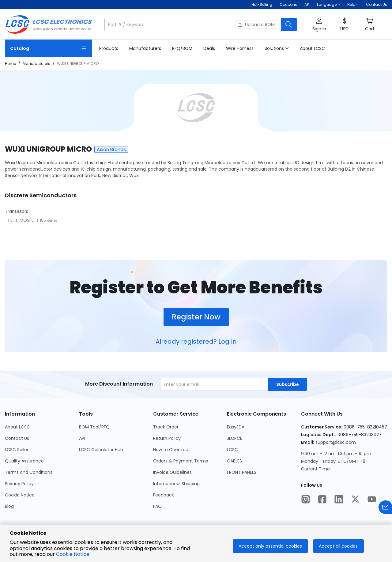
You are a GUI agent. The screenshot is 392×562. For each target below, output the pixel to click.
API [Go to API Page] (82, 438)
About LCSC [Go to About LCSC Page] (17, 427)
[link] (109, 48)
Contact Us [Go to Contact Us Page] (17, 438)
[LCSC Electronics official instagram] (306, 500)
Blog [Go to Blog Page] (9, 506)
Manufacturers (36, 64)
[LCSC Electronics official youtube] (372, 500)
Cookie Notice (73, 554)
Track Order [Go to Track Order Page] (166, 427)
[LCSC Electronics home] (49, 25)
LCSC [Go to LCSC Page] (232, 450)
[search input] (193, 25)
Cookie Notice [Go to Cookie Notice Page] (20, 495)
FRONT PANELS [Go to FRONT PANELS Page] (242, 472)
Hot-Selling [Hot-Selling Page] (262, 4)
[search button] (289, 25)
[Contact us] (385, 508)
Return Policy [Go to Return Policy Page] (167, 438)
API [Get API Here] (307, 4)
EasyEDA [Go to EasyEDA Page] (236, 427)
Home (10, 64)
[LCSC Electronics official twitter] (355, 500)
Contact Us (377, 4)
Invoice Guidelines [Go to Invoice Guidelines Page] (172, 472)
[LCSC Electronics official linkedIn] (339, 500)
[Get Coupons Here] (288, 5)
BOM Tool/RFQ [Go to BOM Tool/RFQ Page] (94, 427)
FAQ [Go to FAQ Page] (157, 506)
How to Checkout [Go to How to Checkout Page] (172, 450)
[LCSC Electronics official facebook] (322, 500)
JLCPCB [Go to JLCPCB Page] (235, 438)
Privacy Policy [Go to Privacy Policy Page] (19, 484)
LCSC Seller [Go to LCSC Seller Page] (17, 450)
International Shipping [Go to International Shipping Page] (176, 484)
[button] (328, 5)
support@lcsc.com (336, 442)
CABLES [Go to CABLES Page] (234, 461)
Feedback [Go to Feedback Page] (164, 495)
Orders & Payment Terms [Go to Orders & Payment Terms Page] (181, 461)
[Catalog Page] (49, 48)
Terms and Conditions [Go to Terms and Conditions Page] (29, 472)
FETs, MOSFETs (24, 220)
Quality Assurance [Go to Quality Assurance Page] (24, 461)
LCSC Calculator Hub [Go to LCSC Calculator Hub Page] (101, 450)
